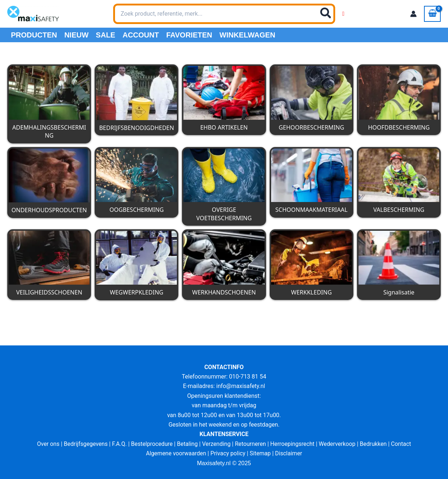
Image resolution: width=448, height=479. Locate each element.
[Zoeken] (326, 14)
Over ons (46, 444)
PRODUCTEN (34, 35)
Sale (105, 35)
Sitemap (261, 453)
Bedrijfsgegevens (84, 444)
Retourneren (251, 444)
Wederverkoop (338, 444)
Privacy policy (228, 453)
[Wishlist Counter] (344, 14)
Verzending (216, 444)
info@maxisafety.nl (241, 386)
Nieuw (77, 35)
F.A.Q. (118, 444)
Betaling (187, 444)
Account (141, 35)
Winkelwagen (247, 35)
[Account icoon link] (413, 14)
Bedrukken (375, 444)
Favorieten (189, 35)
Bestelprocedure (151, 444)
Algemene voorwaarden (175, 453)
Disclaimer (290, 453)
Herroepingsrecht (293, 444)
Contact (404, 444)
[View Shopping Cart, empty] (432, 14)
